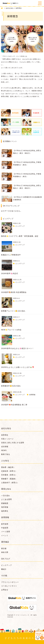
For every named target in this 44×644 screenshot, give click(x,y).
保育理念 (5, 435)
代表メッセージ (7, 439)
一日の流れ (6, 496)
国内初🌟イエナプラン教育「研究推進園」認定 (20, 236)
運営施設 (5, 542)
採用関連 (32, 395)
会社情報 (5, 447)
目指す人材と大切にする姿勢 (13, 443)
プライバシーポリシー (10, 582)
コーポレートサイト (9, 586)
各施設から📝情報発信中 (11, 255)
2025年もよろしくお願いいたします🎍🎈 (18, 367)
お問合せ (5, 590)
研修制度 (5, 503)
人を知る (5, 461)
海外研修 (5, 507)
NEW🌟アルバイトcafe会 (11, 330)
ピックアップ (20, 226)
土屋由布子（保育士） (10, 483)
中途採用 (5, 528)
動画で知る (6, 454)
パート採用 (6, 532)
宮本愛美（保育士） (9, 475)
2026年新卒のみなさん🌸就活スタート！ (17, 348)
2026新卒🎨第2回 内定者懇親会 (14, 292)
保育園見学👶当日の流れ (11, 386)
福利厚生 (5, 511)
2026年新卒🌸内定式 (9, 273)
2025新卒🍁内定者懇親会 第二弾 (14, 405)
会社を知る (6, 428)
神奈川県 (5, 552)
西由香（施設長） (8, 467)
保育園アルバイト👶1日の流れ (13, 311)
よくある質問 (6, 499)
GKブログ (6, 559)
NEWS (4, 450)
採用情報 (5, 517)
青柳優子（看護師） (9, 479)
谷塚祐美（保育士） (9, 471)
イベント (5, 536)
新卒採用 (5, 524)
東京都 (4, 548)
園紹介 (4, 569)
